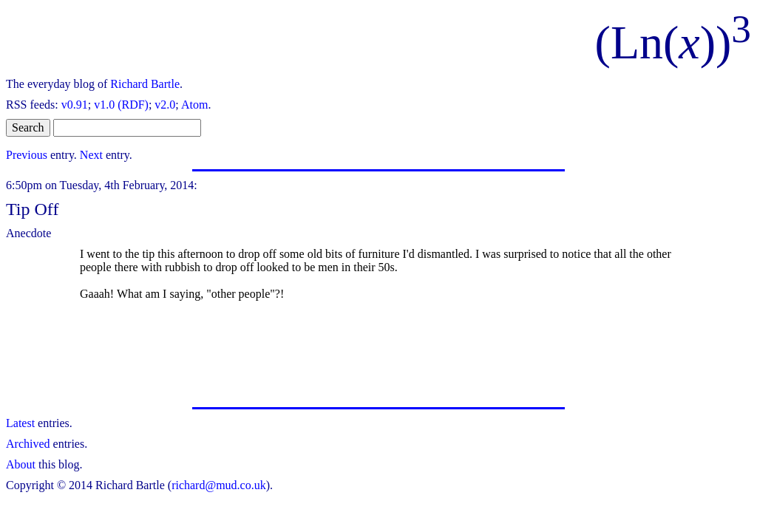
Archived (28, 444)
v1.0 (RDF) (121, 105)
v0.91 (75, 105)
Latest (20, 423)
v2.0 (165, 105)
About (21, 464)
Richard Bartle (145, 84)
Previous (27, 155)
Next (91, 155)
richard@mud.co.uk (219, 485)
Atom (194, 105)
